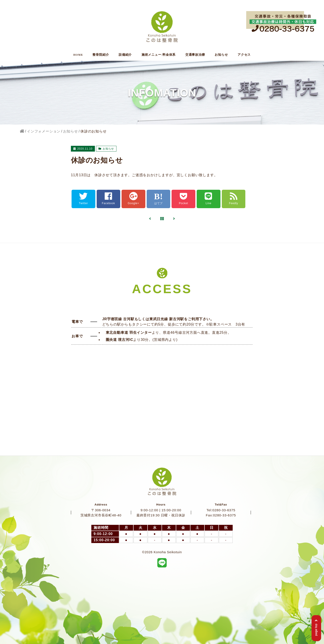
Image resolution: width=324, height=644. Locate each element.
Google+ (133, 199)
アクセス (244, 55)
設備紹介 (125, 55)
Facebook (108, 199)
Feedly (233, 199)
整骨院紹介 (101, 55)
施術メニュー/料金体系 (159, 55)
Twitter (83, 199)
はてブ (158, 199)
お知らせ (221, 55)
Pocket (184, 199)
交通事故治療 (195, 55)
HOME (78, 55)
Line (208, 199)
